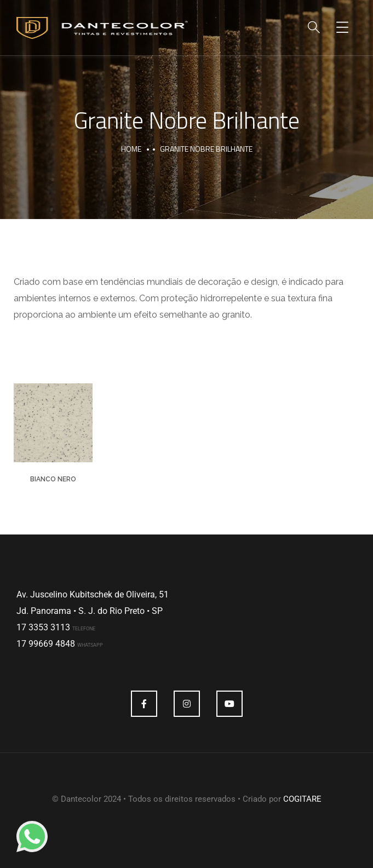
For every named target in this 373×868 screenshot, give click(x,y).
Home (131, 149)
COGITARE (302, 799)
